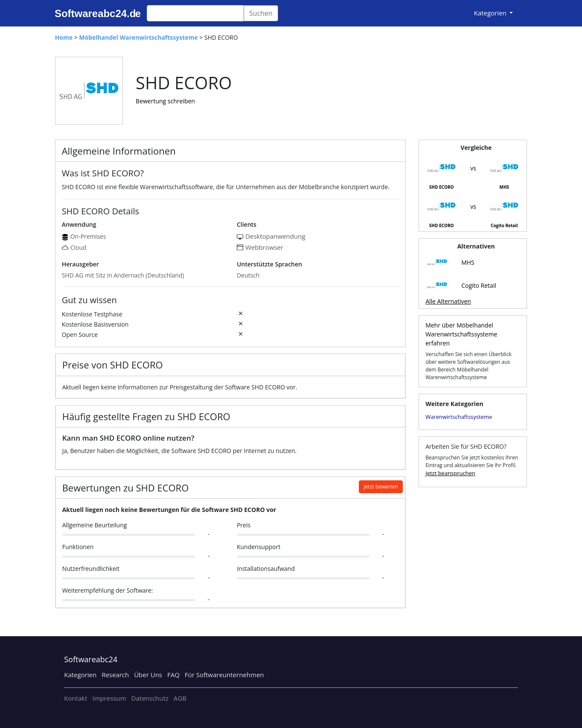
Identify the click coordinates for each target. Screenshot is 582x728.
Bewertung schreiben (165, 101)
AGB (180, 698)
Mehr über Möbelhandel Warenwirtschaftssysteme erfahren (461, 334)
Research (115, 675)
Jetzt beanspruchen (450, 473)
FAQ (173, 675)
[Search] (195, 13)
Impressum (109, 698)
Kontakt (76, 698)
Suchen (261, 13)
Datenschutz (150, 698)
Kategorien (80, 675)
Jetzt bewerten (381, 487)
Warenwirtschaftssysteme (459, 417)
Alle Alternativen (448, 301)
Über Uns (148, 675)
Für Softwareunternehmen (224, 675)
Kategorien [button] (491, 13)
